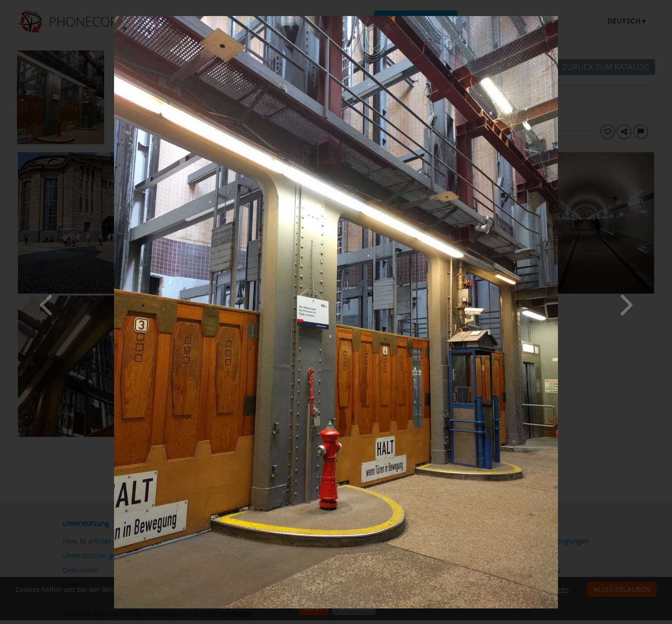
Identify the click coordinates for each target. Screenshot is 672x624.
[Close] (556, 18)
